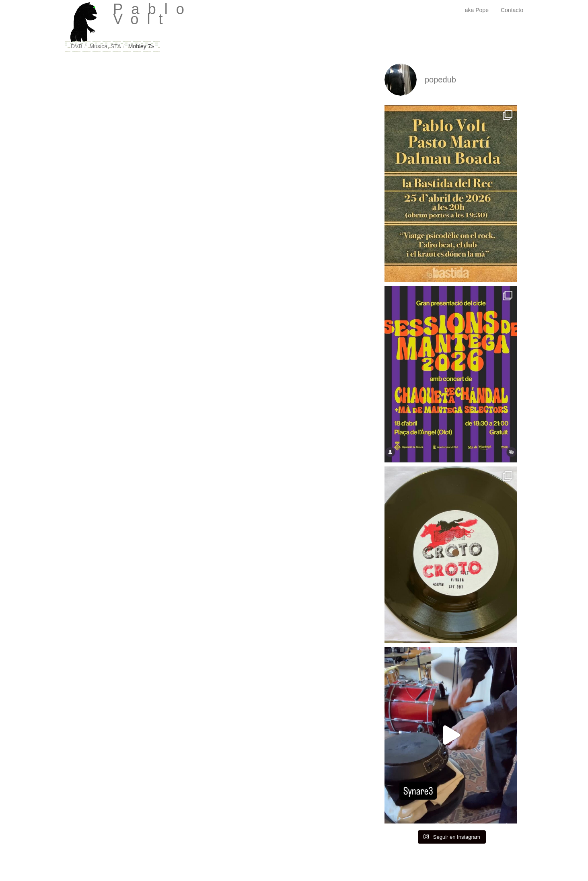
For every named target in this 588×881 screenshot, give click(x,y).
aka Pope (477, 10)
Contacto (512, 10)
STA (116, 46)
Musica (99, 46)
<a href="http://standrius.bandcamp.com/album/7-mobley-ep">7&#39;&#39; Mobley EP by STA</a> (141, 177)
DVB (77, 46)
